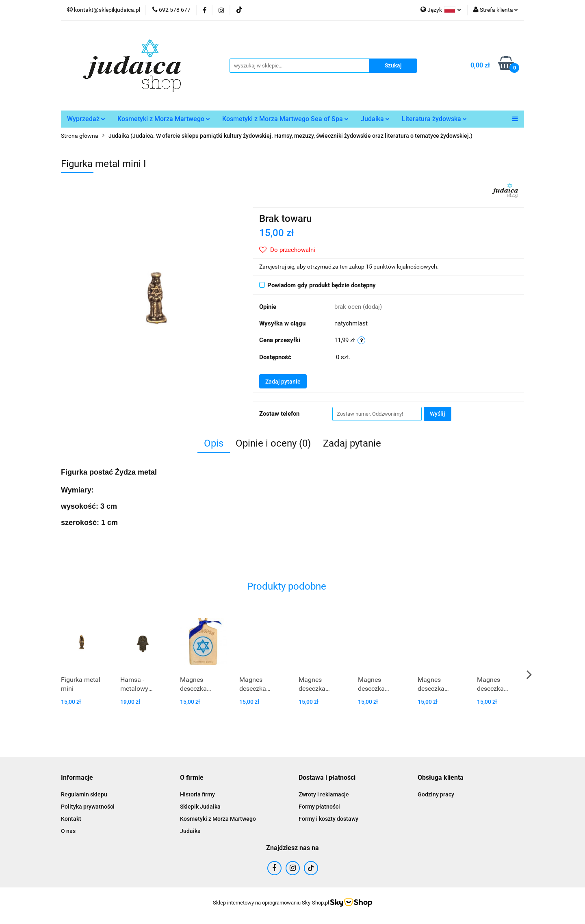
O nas (68, 831)
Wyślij (438, 414)
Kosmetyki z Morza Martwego (164, 119)
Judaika (375, 119)
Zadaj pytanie (283, 382)
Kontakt (71, 819)
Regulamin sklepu (84, 794)
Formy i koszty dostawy (328, 819)
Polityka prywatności (88, 807)
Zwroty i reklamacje (324, 794)
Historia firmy (197, 794)
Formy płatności (319, 807)
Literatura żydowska (434, 119)
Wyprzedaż (86, 119)
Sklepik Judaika (200, 807)
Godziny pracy (436, 794)
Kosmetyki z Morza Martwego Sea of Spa (285, 119)
